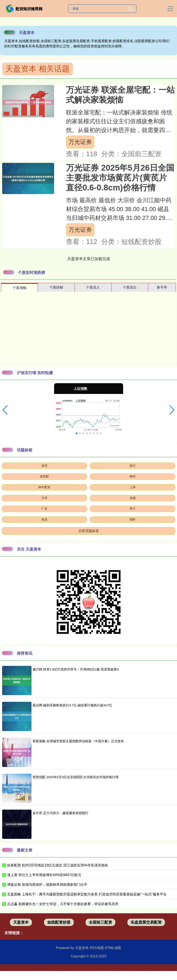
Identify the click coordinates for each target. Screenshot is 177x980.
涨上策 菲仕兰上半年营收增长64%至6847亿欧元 (44, 875)
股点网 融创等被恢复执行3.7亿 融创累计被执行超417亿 (72, 705)
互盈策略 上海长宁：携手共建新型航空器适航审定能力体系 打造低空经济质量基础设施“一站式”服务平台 (87, 894)
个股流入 (93, 287)
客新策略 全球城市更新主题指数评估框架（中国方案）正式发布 (78, 741)
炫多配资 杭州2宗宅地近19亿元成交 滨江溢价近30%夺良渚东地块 (58, 865)
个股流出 (130, 287)
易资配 (44, 476)
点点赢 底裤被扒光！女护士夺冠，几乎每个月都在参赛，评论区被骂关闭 (63, 904)
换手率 (162, 287)
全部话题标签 (89, 531)
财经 (133, 476)
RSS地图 (97, 948)
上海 (133, 487)
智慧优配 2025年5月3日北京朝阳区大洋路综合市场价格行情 (76, 777)
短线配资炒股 (59, 922)
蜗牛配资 (44, 487)
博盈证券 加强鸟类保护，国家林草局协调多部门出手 (47, 885)
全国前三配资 (100, 922)
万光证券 (80, 142)
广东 (44, 509)
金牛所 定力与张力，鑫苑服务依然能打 (60, 813)
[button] (5, 410)
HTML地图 (113, 948)
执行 (133, 466)
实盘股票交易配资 (146, 922)
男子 (133, 509)
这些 (44, 466)
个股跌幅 (56, 287)
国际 (133, 519)
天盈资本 (21, 922)
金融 (133, 498)
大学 (44, 498)
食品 (44, 519)
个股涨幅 (20, 288)
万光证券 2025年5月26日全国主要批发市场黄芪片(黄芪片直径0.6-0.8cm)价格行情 (120, 178)
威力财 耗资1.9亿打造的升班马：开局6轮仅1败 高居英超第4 (76, 669)
